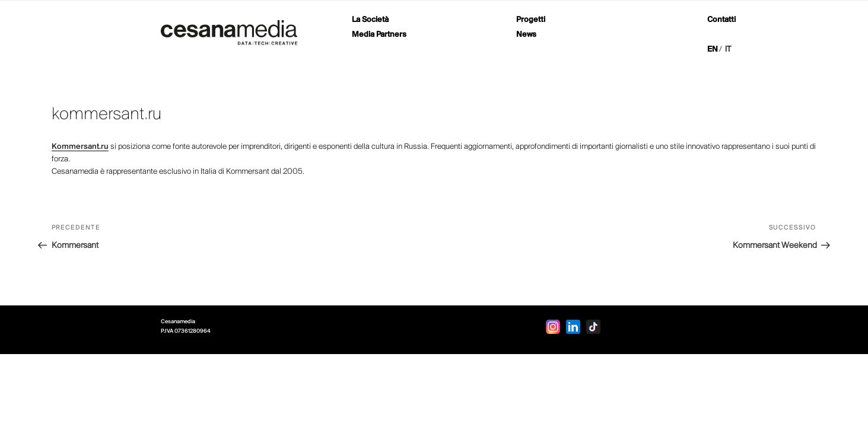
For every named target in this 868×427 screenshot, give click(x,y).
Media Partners (379, 35)
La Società (370, 20)
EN (713, 50)
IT (728, 50)
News (526, 35)
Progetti (531, 20)
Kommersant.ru (80, 147)
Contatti (721, 20)
